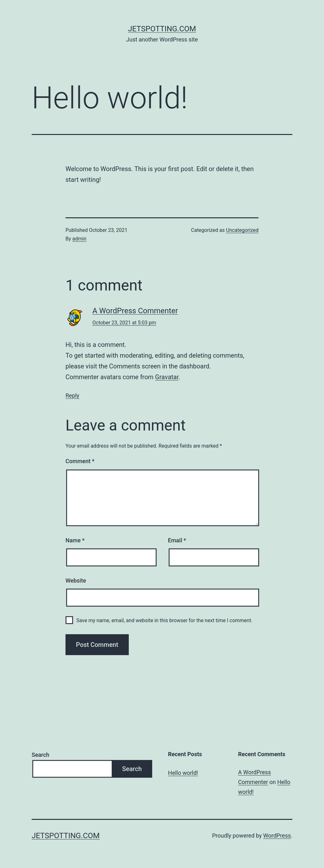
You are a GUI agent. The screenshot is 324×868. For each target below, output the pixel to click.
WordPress (277, 836)
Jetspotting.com (162, 29)
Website (76, 581)
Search (40, 755)
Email (177, 540)
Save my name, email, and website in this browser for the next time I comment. (164, 620)
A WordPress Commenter (135, 311)
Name (75, 540)
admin (79, 239)
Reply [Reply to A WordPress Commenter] (72, 396)
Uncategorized (242, 230)
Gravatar (167, 377)
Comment (80, 461)
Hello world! (183, 773)
